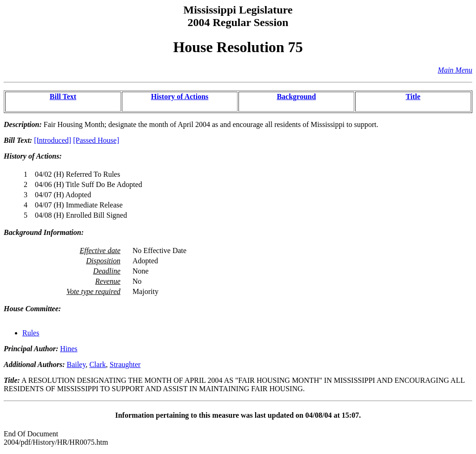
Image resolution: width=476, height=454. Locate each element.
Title (413, 97)
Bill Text (63, 97)
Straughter (125, 364)
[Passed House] (96, 140)
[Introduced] (53, 140)
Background (296, 97)
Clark (98, 364)
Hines (69, 349)
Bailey (76, 364)
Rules (31, 333)
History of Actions (180, 97)
